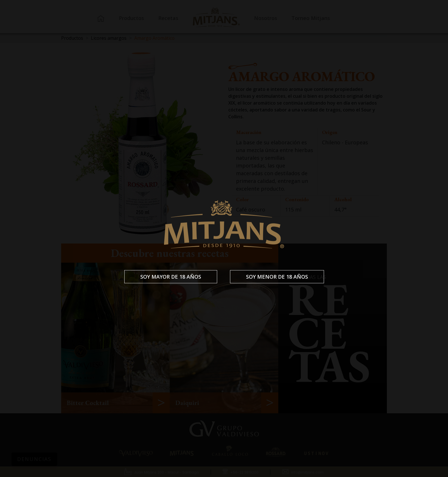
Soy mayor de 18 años (171, 277)
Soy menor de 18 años (277, 277)
